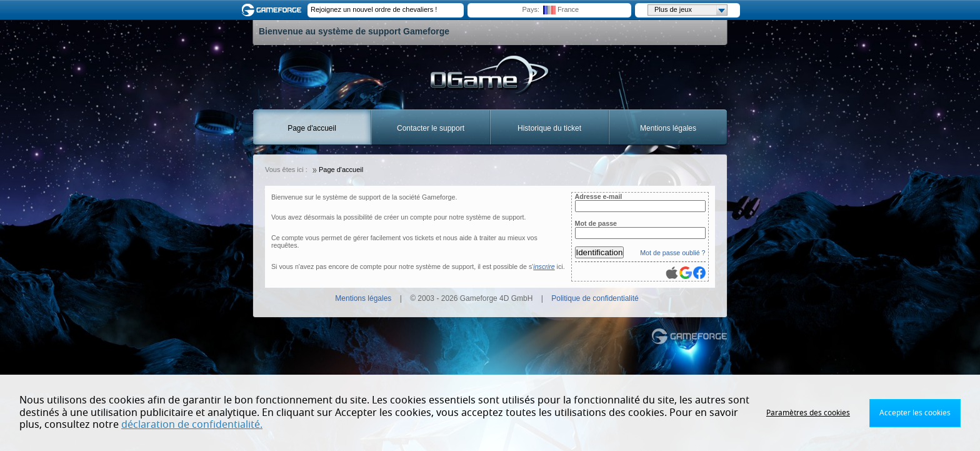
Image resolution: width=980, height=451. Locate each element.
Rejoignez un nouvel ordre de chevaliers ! (374, 9)
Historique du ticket (549, 128)
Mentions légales (668, 128)
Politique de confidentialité (595, 298)
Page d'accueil (312, 128)
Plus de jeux (691, 10)
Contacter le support (431, 128)
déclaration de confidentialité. (192, 425)
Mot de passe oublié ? (672, 253)
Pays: (531, 9)
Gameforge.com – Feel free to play (274, 10)
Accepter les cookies (915, 413)
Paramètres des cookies (808, 413)
